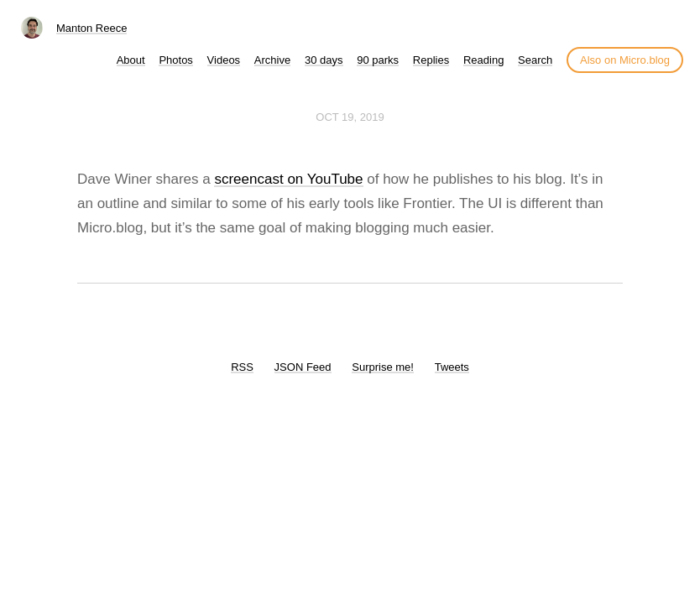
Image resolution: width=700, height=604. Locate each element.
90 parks (378, 60)
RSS (242, 367)
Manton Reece (92, 28)
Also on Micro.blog (625, 60)
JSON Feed (303, 367)
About (131, 60)
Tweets (452, 367)
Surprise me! (383, 367)
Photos (175, 60)
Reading (483, 60)
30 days (324, 60)
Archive (272, 60)
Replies (431, 60)
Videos (224, 60)
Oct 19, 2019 (350, 117)
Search (535, 60)
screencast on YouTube (288, 179)
